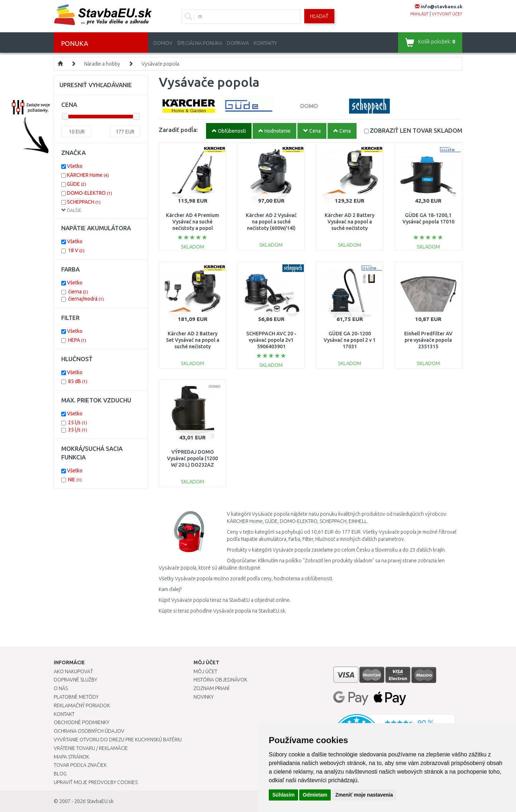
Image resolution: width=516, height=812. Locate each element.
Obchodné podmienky (82, 722)
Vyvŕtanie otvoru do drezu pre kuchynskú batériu (118, 740)
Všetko (75, 166)
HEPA (77, 340)
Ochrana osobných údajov (89, 731)
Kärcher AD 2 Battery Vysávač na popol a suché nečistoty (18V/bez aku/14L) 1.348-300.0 (350, 228)
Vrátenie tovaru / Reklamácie (91, 748)
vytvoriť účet (447, 14)
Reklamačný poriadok (82, 705)
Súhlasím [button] (283, 795)
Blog (60, 774)
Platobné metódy (76, 697)
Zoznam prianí (211, 688)
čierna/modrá (86, 299)
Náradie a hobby (102, 64)
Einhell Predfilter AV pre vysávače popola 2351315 (428, 340)
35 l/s (78, 430)
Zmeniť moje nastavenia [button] (364, 795)
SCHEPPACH (84, 202)
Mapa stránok (71, 757)
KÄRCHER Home (88, 175)
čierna (78, 292)
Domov (163, 43)
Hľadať (319, 16)
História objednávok (220, 680)
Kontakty (265, 43)
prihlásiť (419, 14)
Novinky (204, 697)
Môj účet (205, 671)
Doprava (238, 43)
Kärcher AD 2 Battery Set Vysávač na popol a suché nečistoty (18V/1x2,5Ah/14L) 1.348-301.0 (193, 347)
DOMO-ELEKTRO (90, 193)
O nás (61, 688)
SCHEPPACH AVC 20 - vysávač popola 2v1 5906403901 (271, 340)
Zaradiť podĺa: (178, 130)
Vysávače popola (160, 64)
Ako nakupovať (73, 671)
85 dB (78, 381)
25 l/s (78, 422)
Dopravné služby (75, 680)
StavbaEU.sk (100, 801)
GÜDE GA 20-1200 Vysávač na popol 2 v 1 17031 (350, 340)
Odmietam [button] (315, 795)
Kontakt (64, 714)
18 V (76, 250)
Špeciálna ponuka (200, 43)
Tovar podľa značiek (80, 765)
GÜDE (77, 184)
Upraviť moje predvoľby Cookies (96, 782)
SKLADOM (416, 130)
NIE (75, 480)
